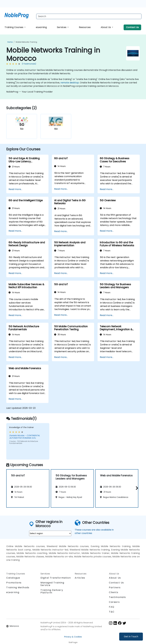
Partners (115, 587)
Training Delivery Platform (52, 591)
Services (62, 27)
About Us (106, 27)
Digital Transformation (56, 578)
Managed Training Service (52, 584)
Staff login (73, 642)
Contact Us (132, 27)
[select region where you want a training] (50, 533)
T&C (112, 612)
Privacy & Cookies (73, 637)
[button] (136, 488)
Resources (85, 27)
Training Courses (14, 27)
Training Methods (18, 587)
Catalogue (13, 578)
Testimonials (117, 597)
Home (10, 42)
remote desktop (70, 83)
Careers (114, 602)
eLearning (41, 27)
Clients (114, 592)
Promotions (14, 583)
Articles (80, 578)
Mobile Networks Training (26, 42)
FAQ (112, 607)
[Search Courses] (89, 16)
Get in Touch (131, 637)
